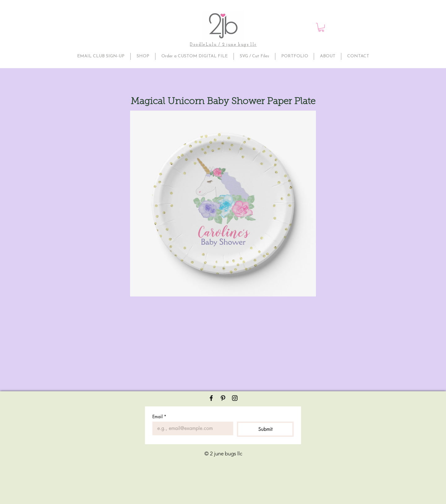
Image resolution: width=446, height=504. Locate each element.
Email (159, 416)
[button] (321, 27)
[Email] (191, 428)
